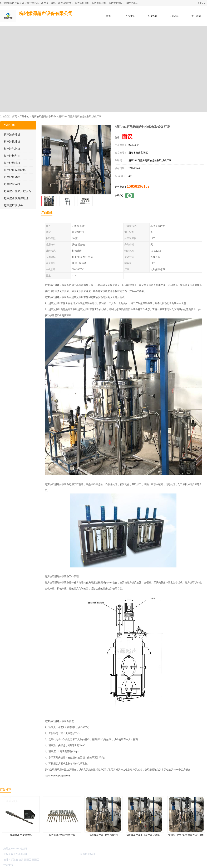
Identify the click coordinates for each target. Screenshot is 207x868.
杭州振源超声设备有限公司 (65, 854)
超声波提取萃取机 (15, 170)
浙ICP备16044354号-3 (39, 854)
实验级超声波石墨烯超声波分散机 (186, 835)
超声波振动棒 (12, 177)
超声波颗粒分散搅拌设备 (62, 835)
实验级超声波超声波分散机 (103, 835)
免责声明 (34, 865)
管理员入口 (45, 865)
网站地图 (57, 865)
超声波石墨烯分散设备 (44, 116)
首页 (109, 16)
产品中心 (130, 16)
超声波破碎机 (12, 184)
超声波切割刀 (12, 156)
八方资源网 (22, 865)
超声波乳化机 (12, 149)
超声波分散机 (12, 135)
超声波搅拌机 (12, 142)
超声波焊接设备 (13, 205)
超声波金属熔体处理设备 (19, 198)
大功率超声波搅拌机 (21, 835)
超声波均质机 (12, 163)
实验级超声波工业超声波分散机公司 (145, 835)
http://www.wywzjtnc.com (58, 776)
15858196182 (138, 186)
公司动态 (174, 16)
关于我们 (196, 16)
